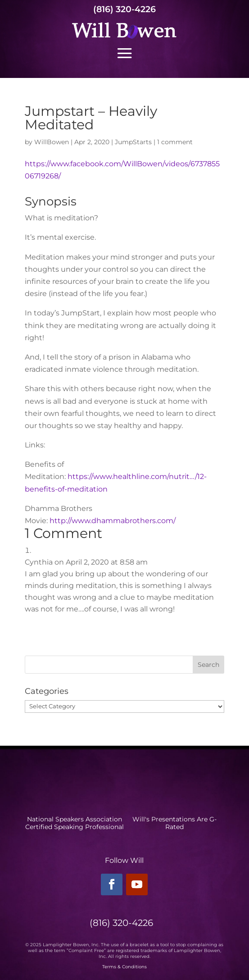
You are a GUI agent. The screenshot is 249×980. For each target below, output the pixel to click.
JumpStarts (133, 142)
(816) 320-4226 (124, 9)
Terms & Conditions (124, 967)
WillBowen (52, 142)
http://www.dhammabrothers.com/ (113, 521)
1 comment (175, 142)
